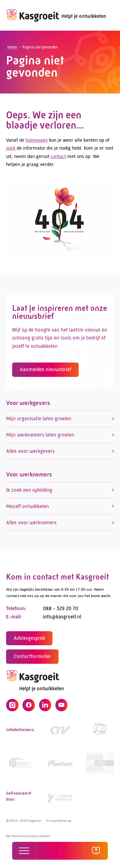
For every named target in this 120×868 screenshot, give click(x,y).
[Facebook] (28, 707)
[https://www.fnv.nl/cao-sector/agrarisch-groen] (100, 732)
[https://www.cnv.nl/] (60, 732)
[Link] (20, 765)
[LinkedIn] (45, 707)
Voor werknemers (29, 476)
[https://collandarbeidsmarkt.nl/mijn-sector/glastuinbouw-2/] (60, 798)
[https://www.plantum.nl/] (60, 765)
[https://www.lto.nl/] (100, 765)
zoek (11, 148)
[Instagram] (12, 707)
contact (58, 156)
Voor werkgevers (28, 404)
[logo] (33, 15)
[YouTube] (61, 707)
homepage (37, 140)
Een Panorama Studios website (28, 836)
